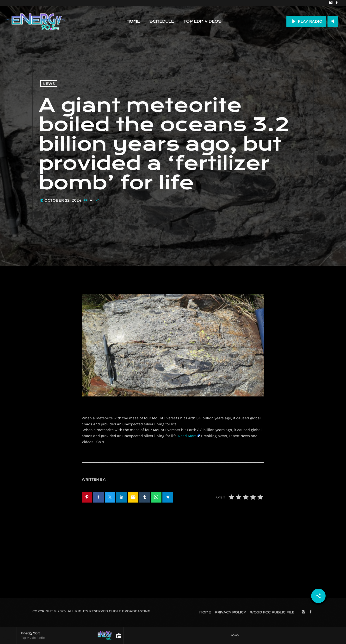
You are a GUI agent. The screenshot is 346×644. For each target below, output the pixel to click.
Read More (187, 436)
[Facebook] (337, 3)
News (49, 84)
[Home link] (35, 21)
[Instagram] (331, 3)
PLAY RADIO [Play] (306, 21)
